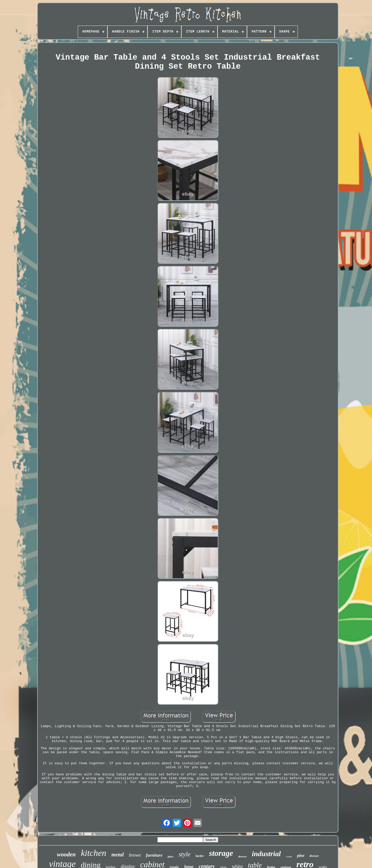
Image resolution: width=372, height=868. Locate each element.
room (289, 856)
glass (171, 856)
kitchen (94, 853)
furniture (154, 855)
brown (135, 855)
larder (200, 856)
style (184, 854)
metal (118, 855)
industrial (266, 854)
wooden (66, 854)
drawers (242, 857)
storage (221, 853)
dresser (314, 856)
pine (301, 855)
